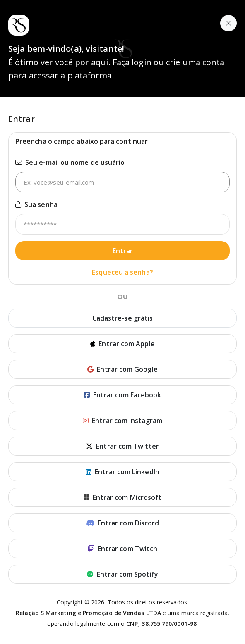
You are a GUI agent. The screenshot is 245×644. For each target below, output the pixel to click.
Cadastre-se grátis (122, 318)
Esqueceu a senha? (122, 272)
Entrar (123, 251)
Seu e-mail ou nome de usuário (70, 162)
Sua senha (36, 204)
